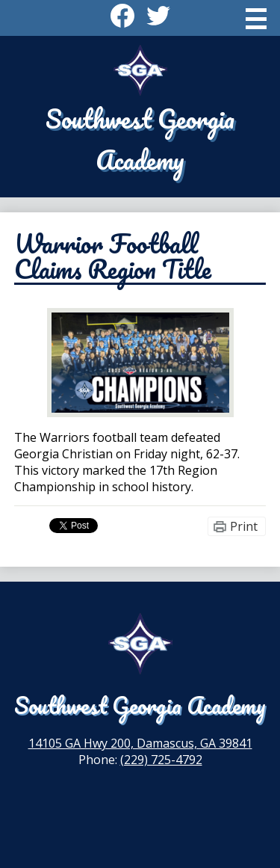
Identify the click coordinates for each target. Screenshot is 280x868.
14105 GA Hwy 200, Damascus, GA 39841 (140, 743)
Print (244, 526)
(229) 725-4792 (161, 760)
